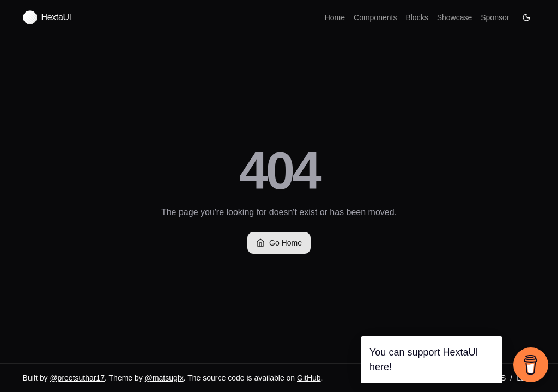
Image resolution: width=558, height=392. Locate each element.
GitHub (309, 378)
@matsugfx (164, 378)
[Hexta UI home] (47, 17)
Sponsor (495, 17)
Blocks (417, 17)
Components (375, 17)
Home (335, 17)
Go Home (279, 243)
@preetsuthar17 (77, 378)
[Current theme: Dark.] (526, 17)
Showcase (455, 17)
